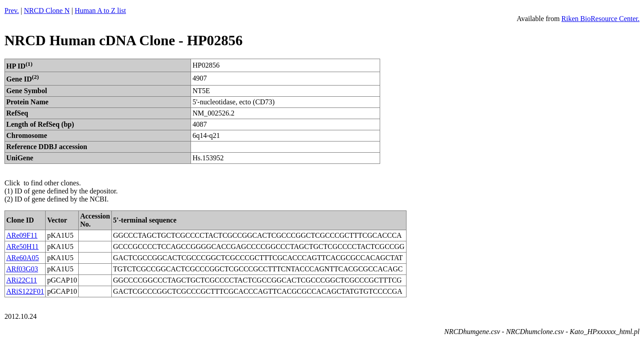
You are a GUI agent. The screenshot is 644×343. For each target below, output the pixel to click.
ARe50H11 (22, 247)
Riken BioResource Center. (600, 19)
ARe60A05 (23, 258)
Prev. (12, 11)
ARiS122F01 (25, 291)
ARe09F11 (22, 235)
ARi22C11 (22, 280)
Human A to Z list (100, 11)
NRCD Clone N (47, 11)
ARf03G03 (22, 269)
